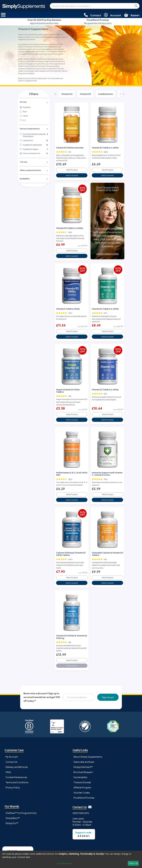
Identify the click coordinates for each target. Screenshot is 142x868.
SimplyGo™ (12, 816)
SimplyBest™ (13, 811)
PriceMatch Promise (84, 791)
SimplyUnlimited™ (83, 760)
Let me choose (64, 863)
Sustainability (80, 770)
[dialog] (71, 859)
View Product (72, 169)
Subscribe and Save (84, 755)
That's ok (133, 863)
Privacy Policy (13, 780)
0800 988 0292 (81, 806)
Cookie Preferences (16, 770)
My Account (12, 750)
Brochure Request (83, 765)
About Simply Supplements (88, 750)
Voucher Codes (82, 785)
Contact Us (11, 755)
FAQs (8, 765)
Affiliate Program (82, 780)
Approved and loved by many (44, 22)
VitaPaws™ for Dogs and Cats (21, 806)
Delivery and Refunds (17, 760)
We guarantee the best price (98, 22)
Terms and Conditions (17, 775)
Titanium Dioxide (82, 775)
